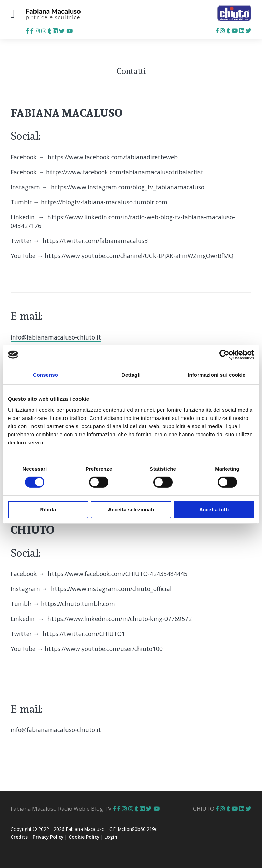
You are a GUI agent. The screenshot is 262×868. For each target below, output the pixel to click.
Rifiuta (48, 510)
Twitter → (25, 241)
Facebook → (28, 157)
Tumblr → (25, 202)
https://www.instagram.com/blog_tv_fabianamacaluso (128, 187)
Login (111, 837)
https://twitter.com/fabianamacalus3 (95, 241)
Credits (19, 837)
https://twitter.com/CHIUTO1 (84, 634)
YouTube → (27, 256)
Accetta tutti (214, 510)
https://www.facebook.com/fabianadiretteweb (113, 157)
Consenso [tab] (46, 374)
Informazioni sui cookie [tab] (216, 374)
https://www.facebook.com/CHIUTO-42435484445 (118, 574)
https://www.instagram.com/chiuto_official (111, 589)
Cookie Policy (84, 837)
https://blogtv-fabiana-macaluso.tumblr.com (104, 202)
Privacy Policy (48, 837)
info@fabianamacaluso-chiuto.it (56, 337)
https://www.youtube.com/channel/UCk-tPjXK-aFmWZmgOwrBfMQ (139, 256)
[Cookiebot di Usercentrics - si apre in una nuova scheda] (224, 354)
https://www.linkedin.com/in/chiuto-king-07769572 (120, 619)
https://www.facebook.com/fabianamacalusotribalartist (125, 172)
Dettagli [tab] (131, 374)
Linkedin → (27, 217)
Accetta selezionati (131, 510)
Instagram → (29, 187)
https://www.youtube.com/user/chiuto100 (104, 649)
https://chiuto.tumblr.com (78, 604)
